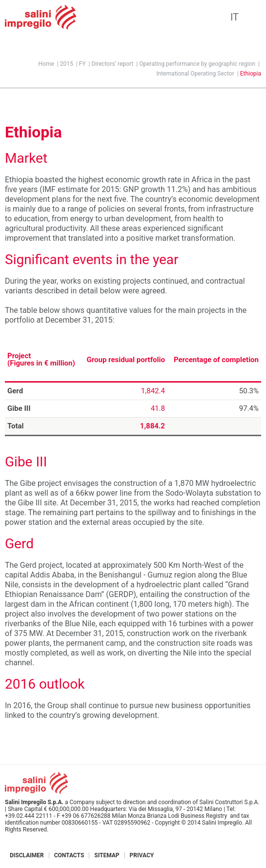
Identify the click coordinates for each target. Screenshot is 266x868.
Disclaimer (27, 855)
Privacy (142, 855)
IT (235, 17)
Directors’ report (112, 64)
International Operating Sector (195, 74)
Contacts (69, 855)
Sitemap (107, 855)
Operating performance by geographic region (197, 64)
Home (46, 64)
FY (82, 64)
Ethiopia (251, 74)
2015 (67, 64)
